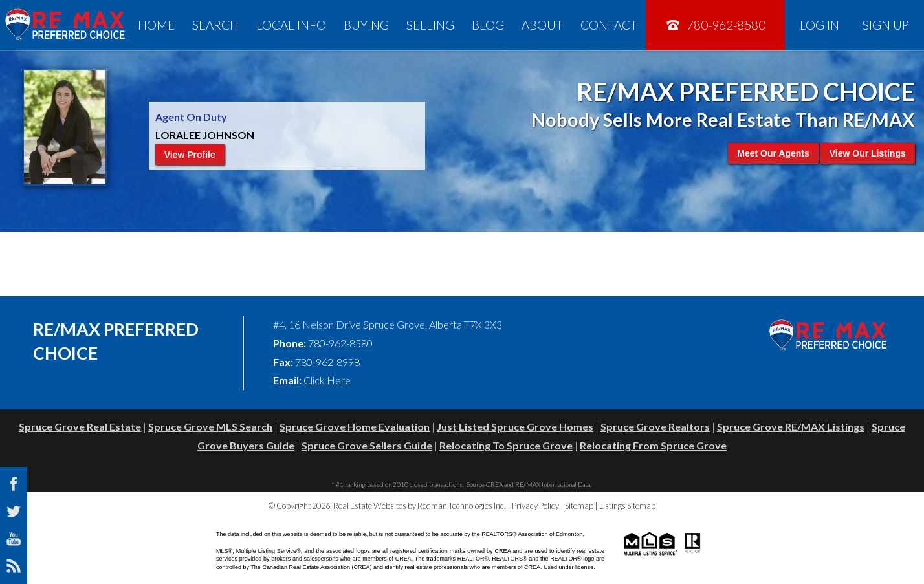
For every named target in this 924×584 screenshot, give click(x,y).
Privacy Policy (535, 506)
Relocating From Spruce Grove (653, 445)
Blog (488, 25)
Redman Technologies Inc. (462, 506)
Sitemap (579, 506)
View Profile (190, 155)
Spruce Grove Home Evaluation (355, 427)
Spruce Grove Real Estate (80, 427)
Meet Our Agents (773, 153)
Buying (366, 25)
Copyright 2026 (303, 506)
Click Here (327, 380)
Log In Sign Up (854, 25)
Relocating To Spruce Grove (506, 445)
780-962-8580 (715, 25)
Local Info (291, 25)
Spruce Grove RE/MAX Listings (791, 427)
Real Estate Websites (370, 506)
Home (156, 25)
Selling (430, 25)
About (542, 25)
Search (215, 25)
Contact (609, 25)
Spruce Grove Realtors (655, 427)
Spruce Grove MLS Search (210, 427)
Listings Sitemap (627, 506)
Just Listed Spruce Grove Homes (515, 427)
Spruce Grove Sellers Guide (367, 445)
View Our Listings (868, 153)
